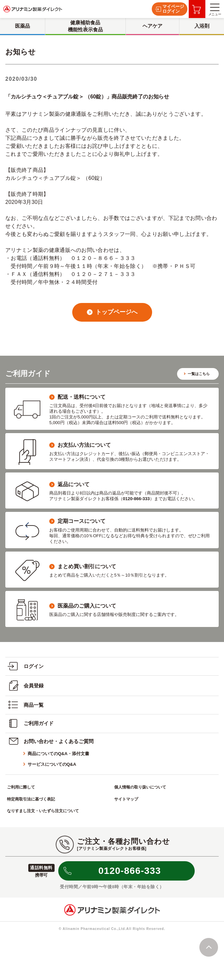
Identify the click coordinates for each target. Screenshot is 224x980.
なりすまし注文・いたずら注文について (43, 811)
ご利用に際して (21, 787)
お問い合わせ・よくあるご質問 (51, 741)
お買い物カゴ (197, 10)
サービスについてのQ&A (52, 764)
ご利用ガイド (31, 723)
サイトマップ (126, 799)
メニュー (215, 10)
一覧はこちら (199, 374)
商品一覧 (26, 705)
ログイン (26, 666)
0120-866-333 (130, 871)
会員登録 (26, 686)
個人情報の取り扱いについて (140, 787)
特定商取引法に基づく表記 (31, 799)
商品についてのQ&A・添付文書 (58, 754)
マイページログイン (170, 9)
